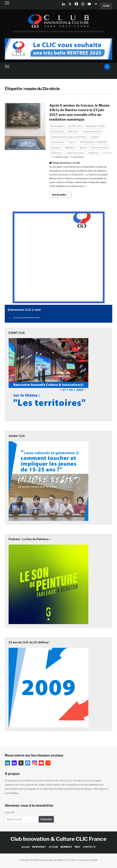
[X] (70, 4)
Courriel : (10, 812)
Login (106, 6)
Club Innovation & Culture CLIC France (58, 839)
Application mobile (95, 126)
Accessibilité (57, 126)
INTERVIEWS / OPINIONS (93, 142)
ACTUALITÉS (75, 126)
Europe (95, 137)
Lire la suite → (60, 195)
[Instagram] (83, 4)
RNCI (77, 847)
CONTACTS (89, 847)
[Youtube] (89, 4)
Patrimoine (56, 153)
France (72, 142)
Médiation (70, 147)
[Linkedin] (14, 763)
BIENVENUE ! (39, 847)
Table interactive (75, 153)
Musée (83, 147)
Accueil (25, 847)
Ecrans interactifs (92, 131)
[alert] (59, 318)
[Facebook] (76, 4)
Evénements (57, 142)
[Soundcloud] (96, 4)
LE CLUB (53, 847)
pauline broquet (61, 157)
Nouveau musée (100, 147)
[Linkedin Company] (63, 4)
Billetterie (73, 131)
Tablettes (93, 153)
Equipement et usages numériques (69, 137)
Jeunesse (56, 147)
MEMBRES (66, 847)
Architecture (57, 131)
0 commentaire (77, 157)
